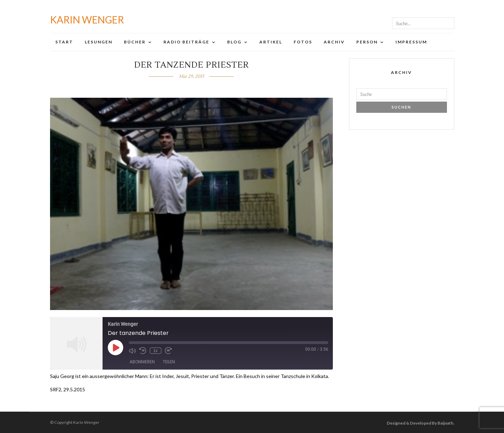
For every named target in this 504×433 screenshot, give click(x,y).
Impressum (411, 42)
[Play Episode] (115, 348)
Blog (234, 42)
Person (367, 42)
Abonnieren (142, 362)
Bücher (135, 42)
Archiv (334, 42)
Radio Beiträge (186, 42)
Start (64, 42)
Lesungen (99, 42)
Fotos (303, 42)
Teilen (169, 362)
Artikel (271, 42)
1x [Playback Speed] (156, 351)
